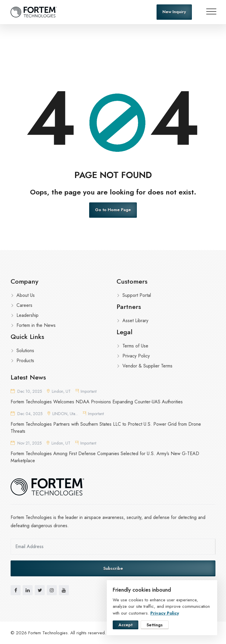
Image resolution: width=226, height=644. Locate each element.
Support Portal (137, 295)
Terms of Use (135, 346)
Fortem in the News (36, 325)
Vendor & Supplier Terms (147, 366)
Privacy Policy (136, 356)
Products (25, 361)
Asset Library (135, 321)
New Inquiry (174, 12)
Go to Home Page (113, 210)
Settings (155, 625)
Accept (126, 625)
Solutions (25, 351)
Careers (24, 305)
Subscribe (113, 568)
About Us (26, 295)
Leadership (28, 315)
